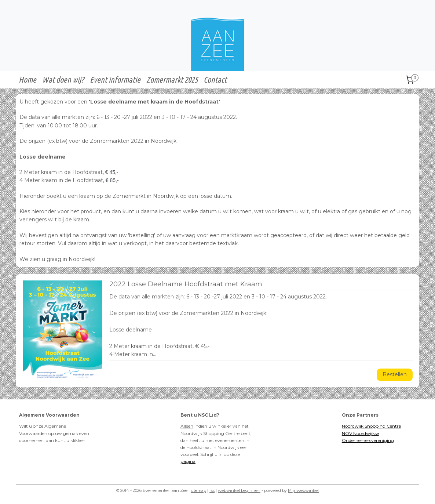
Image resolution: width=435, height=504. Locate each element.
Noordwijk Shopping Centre (371, 426)
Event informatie (115, 79)
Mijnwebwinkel (303, 490)
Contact (215, 79)
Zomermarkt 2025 (172, 79)
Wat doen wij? (63, 79)
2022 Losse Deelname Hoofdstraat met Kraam (186, 284)
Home (28, 79)
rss (212, 490)
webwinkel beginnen (239, 490)
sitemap (198, 490)
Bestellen (395, 374)
